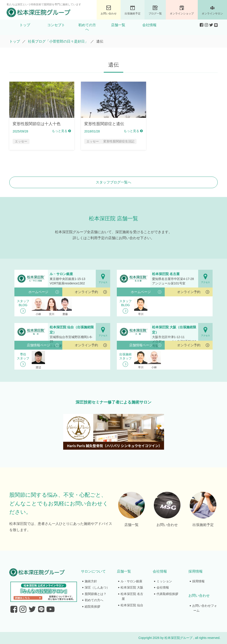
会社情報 (149, 25)
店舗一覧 (118, 25)
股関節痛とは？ (96, 594)
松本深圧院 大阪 (132, 587)
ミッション (164, 581)
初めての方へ (87, 27)
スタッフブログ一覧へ (113, 182)
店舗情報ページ (38, 345)
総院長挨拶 (92, 607)
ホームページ (38, 292)
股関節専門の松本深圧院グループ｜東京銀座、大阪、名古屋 (39, 12)
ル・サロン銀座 (131, 581)
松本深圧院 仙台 (132, 605)
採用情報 (198, 581)
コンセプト (56, 25)
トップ (25, 25)
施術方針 (91, 581)
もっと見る (61, 131)
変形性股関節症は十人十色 (37, 124)
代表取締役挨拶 (167, 594)
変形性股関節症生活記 (119, 141)
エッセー (21, 141)
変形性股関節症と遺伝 (104, 124)
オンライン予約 (86, 292)
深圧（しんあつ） (97, 587)
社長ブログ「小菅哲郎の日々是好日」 (58, 41)
